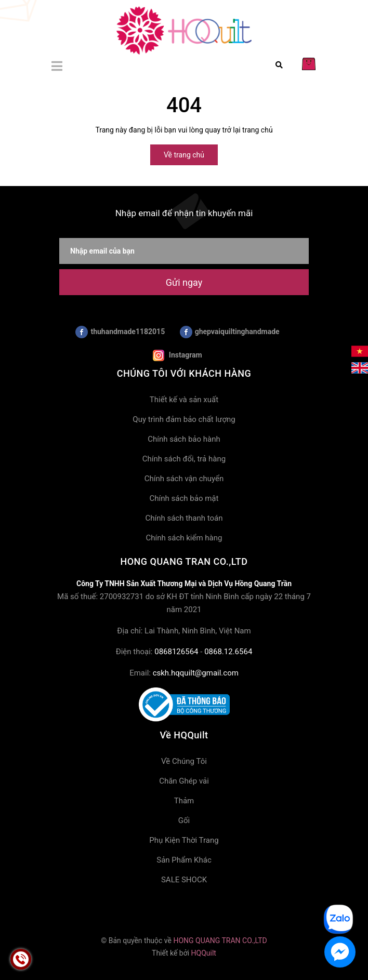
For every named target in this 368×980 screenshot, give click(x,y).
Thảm (184, 801)
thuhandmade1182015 (120, 332)
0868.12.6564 (228, 652)
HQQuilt (204, 953)
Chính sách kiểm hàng (184, 538)
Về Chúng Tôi (184, 761)
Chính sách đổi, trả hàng (184, 459)
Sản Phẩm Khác (184, 860)
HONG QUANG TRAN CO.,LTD (220, 941)
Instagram (177, 355)
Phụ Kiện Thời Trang (184, 840)
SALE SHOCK (184, 880)
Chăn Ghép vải (184, 781)
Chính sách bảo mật (184, 498)
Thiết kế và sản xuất (184, 400)
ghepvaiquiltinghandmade (230, 332)
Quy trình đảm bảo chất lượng (184, 419)
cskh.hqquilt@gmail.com (196, 673)
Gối (184, 820)
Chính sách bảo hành (184, 439)
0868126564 (176, 652)
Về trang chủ (184, 155)
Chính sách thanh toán (184, 518)
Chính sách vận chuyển (184, 479)
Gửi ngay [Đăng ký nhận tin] (184, 282)
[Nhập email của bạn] (184, 251)
